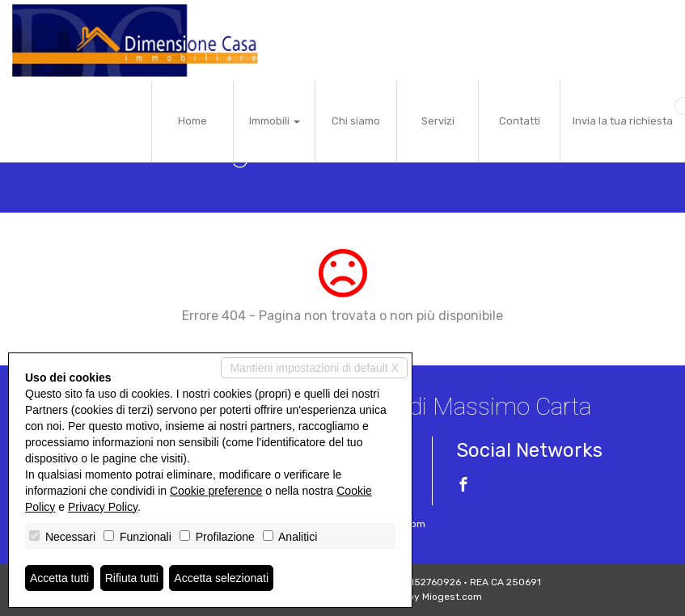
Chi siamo (356, 121)
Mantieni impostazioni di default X (314, 368)
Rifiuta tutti (132, 578)
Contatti (520, 121)
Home (192, 121)
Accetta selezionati (221, 578)
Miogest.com (452, 597)
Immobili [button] (275, 121)
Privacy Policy (103, 507)
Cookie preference (216, 491)
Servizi (438, 121)
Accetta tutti (59, 578)
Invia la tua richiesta (623, 121)
